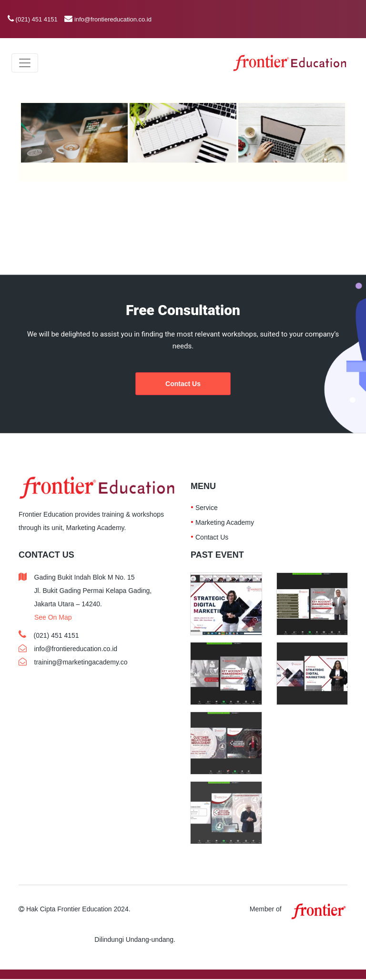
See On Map (53, 617)
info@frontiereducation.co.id (113, 19)
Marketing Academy (225, 522)
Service (207, 508)
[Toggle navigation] (25, 63)
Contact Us (183, 384)
